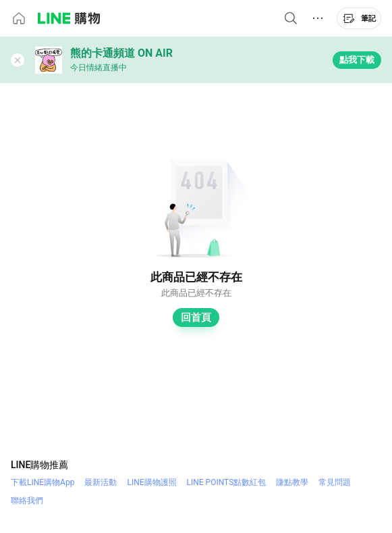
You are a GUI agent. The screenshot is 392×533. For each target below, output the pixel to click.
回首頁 (196, 318)
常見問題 (335, 482)
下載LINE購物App (43, 482)
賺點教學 (292, 482)
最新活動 (101, 482)
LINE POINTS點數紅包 (227, 482)
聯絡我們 (27, 501)
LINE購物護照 (151, 482)
